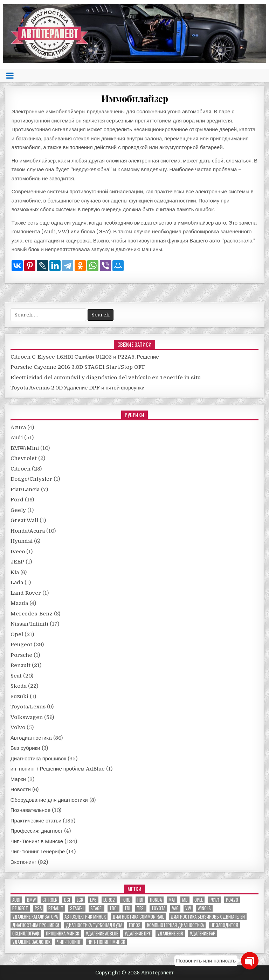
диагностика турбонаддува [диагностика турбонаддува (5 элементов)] (94, 925)
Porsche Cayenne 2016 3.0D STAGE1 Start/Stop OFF (78, 367)
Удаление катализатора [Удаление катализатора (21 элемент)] (35, 917)
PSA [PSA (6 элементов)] (38, 908)
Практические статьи (36, 821)
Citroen (20, 469)
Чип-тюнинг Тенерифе (38, 852)
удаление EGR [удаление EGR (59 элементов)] (170, 934)
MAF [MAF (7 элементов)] (172, 900)
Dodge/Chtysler (31, 479)
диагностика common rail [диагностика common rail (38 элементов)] (138, 917)
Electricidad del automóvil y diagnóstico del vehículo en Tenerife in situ (106, 378)
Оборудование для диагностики (49, 800)
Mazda (19, 603)
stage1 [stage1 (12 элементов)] (96, 908)
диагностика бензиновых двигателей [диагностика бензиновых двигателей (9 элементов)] (208, 917)
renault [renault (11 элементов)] (56, 908)
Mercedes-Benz (32, 614)
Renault (20, 665)
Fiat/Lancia (25, 489)
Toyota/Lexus (28, 707)
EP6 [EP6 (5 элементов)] (93, 900)
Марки (18, 779)
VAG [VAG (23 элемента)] (175, 908)
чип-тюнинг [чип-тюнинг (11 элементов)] (69, 942)
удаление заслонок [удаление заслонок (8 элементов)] (31, 942)
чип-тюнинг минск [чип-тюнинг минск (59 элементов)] (106, 942)
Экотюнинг (23, 862)
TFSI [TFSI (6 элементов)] (141, 908)
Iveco (18, 552)
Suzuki (19, 696)
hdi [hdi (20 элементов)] (140, 900)
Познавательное (30, 810)
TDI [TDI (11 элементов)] (127, 908)
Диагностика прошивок (38, 759)
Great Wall (24, 520)
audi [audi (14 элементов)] (16, 900)
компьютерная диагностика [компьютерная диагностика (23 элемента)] (175, 925)
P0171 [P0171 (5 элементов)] (214, 900)
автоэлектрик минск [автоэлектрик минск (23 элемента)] (85, 917)
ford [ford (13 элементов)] (126, 900)
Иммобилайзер (134, 98)
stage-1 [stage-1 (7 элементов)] (77, 908)
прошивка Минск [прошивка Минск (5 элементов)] (63, 934)
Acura (18, 427)
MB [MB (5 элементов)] (185, 900)
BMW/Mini (25, 448)
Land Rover (26, 593)
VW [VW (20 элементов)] (188, 908)
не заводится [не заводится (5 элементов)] (224, 925)
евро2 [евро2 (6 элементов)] (135, 925)
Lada (17, 582)
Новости (21, 789)
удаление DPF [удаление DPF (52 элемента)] (138, 934)
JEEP (17, 562)
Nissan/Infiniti (29, 624)
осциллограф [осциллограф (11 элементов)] (26, 934)
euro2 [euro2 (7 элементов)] (109, 900)
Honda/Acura (28, 531)
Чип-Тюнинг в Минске (37, 841)
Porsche (21, 655)
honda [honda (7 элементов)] (156, 900)
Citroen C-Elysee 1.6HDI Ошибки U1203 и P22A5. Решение (85, 357)
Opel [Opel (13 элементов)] (199, 900)
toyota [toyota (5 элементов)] (158, 908)
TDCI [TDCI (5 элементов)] (113, 908)
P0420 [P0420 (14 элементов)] (232, 900)
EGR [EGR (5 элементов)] (80, 900)
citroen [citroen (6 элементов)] (50, 900)
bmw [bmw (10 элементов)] (31, 900)
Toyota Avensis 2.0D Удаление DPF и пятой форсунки (78, 388)
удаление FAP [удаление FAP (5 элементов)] (203, 934)
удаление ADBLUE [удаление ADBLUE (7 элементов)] (102, 934)
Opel (17, 634)
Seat (16, 676)
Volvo (18, 727)
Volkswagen (27, 717)
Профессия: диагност (37, 831)
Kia (15, 572)
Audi (17, 438)
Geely (18, 510)
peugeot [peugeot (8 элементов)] (20, 908)
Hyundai (22, 541)
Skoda (19, 686)
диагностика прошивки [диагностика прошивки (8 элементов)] (36, 925)
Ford (17, 500)
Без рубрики (25, 748)
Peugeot (21, 645)
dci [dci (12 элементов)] (67, 900)
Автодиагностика (31, 738)
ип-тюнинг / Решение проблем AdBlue (58, 769)
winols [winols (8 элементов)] (204, 908)
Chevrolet (24, 458)
